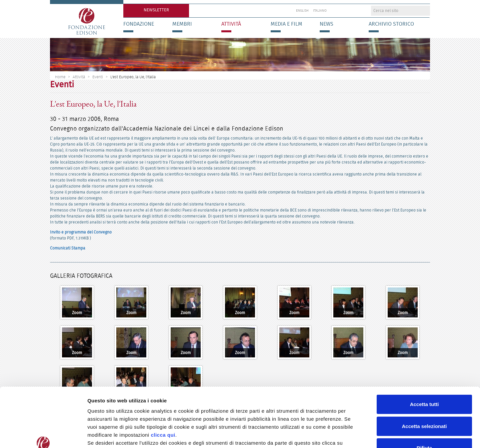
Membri (182, 24)
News (326, 24)
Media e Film (286, 24)
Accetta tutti (424, 353)
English (302, 11)
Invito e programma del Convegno (81, 232)
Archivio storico (391, 24)
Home (60, 77)
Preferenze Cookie (350, 435)
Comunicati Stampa (68, 248)
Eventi (98, 77)
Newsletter (156, 10)
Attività (231, 24)
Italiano (320, 11)
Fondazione (139, 24)
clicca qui (163, 384)
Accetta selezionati (424, 375)
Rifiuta (424, 397)
